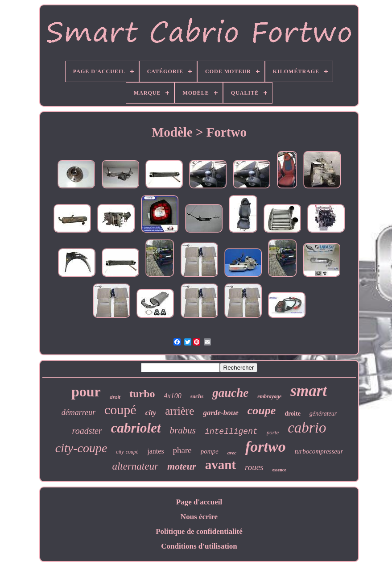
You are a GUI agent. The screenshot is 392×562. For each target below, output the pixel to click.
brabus (183, 430)
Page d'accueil (199, 502)
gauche (230, 393)
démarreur (78, 412)
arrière (179, 411)
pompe (210, 451)
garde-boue (221, 413)
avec (232, 453)
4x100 (173, 396)
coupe (262, 410)
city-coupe (81, 448)
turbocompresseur (319, 451)
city (151, 413)
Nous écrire (199, 517)
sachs (197, 396)
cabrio (307, 428)
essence (279, 470)
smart (309, 391)
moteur (182, 466)
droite (293, 414)
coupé (120, 410)
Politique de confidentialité (199, 531)
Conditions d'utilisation (199, 546)
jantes (155, 451)
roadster (87, 431)
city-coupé (127, 452)
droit (115, 397)
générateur (323, 414)
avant (221, 465)
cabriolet (136, 428)
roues (254, 467)
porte (273, 432)
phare (182, 450)
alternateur (135, 466)
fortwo (266, 447)
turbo (142, 394)
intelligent (231, 432)
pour (86, 391)
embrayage (269, 396)
